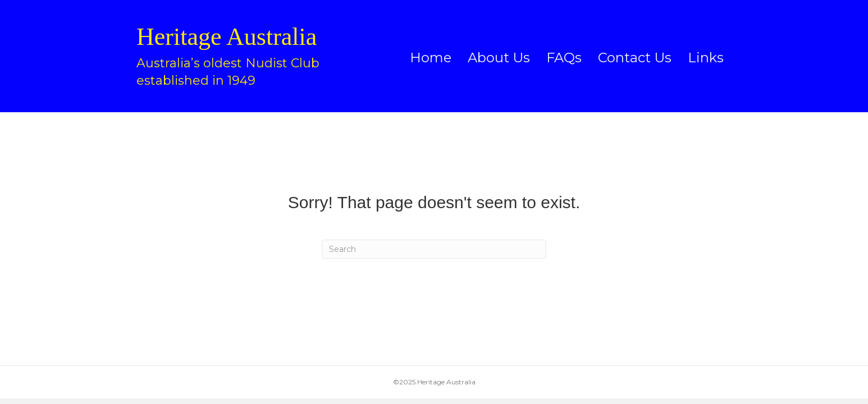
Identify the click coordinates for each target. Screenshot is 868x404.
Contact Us (635, 58)
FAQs (564, 58)
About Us (499, 58)
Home (431, 58)
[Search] (434, 249)
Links (706, 58)
